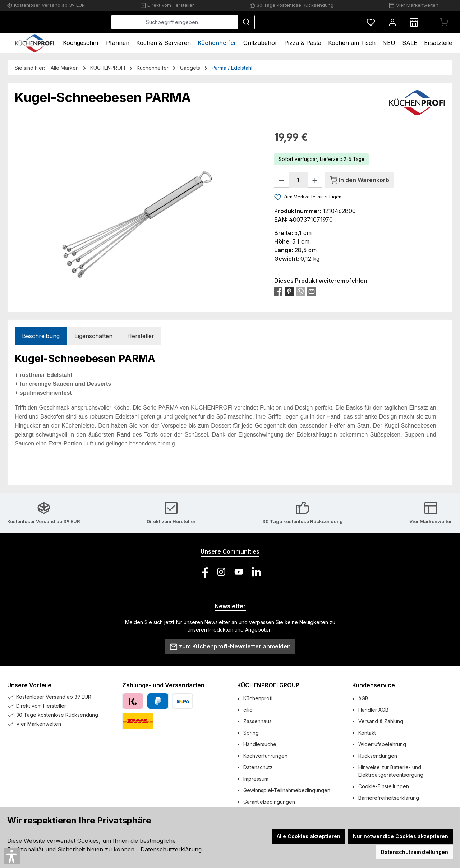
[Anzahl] (298, 180)
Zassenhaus (257, 721)
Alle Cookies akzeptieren (309, 836)
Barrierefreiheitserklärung (389, 798)
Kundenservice (374, 685)
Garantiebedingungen (269, 802)
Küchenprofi (258, 698)
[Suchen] (300, 22)
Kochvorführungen (265, 756)
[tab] (41, 336)
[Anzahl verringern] (282, 180)
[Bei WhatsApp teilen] (300, 291)
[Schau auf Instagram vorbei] (221, 572)
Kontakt (367, 733)
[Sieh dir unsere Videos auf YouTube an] (239, 572)
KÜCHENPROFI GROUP (268, 685)
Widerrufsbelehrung (382, 744)
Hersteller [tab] (141, 336)
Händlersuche (260, 744)
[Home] (35, 43)
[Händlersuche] (414, 22)
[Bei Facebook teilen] (278, 291)
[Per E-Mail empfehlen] (312, 291)
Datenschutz (258, 767)
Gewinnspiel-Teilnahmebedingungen (287, 790)
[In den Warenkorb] (359, 180)
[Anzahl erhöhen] (315, 180)
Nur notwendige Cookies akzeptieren (401, 836)
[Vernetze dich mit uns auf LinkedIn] (256, 572)
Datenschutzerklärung (171, 849)
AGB (363, 698)
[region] (137, 207)
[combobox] (228, 22)
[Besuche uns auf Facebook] (204, 572)
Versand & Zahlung (381, 721)
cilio (248, 710)
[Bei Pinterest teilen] (289, 291)
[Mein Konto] (392, 22)
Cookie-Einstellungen (384, 786)
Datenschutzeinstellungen (415, 852)
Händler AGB (373, 710)
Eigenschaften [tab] (93, 336)
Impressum (256, 779)
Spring (251, 733)
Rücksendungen (378, 756)
